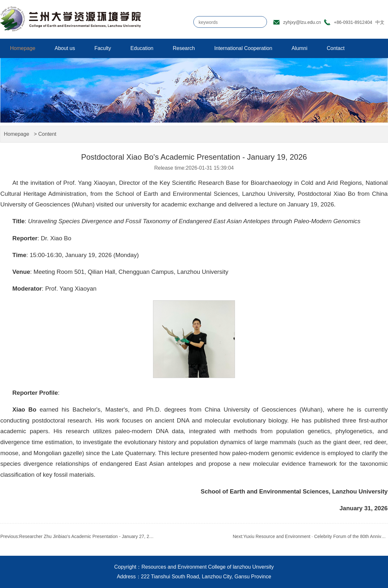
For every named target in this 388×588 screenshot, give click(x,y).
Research (184, 48)
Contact (336, 48)
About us (65, 48)
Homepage (23, 48)
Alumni (299, 48)
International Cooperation (243, 48)
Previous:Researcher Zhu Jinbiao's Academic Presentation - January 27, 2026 (78, 536)
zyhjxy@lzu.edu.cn (302, 22)
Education (142, 48)
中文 (380, 22)
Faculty (103, 48)
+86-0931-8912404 (353, 22)
